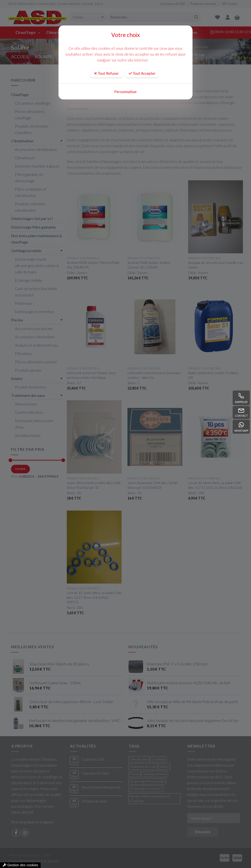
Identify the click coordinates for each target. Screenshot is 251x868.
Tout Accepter (142, 73)
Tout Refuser (107, 73)
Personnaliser (126, 92)
